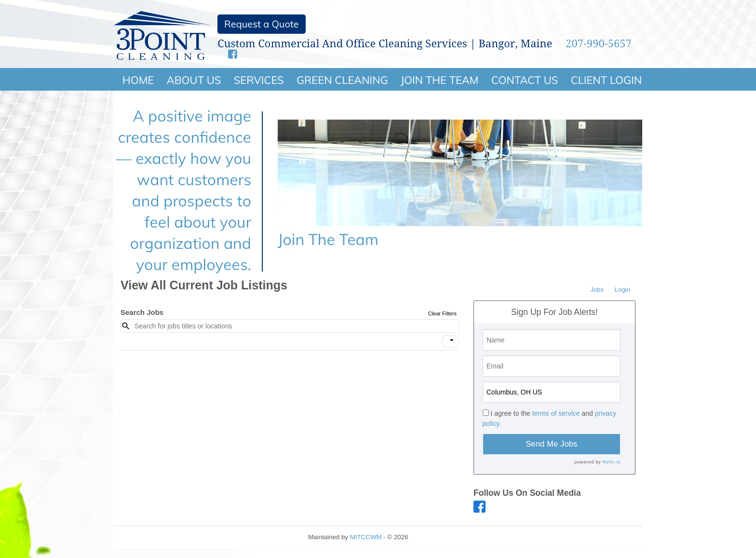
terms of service (556, 413)
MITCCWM (366, 537)
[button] (450, 341)
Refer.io (612, 462)
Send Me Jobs (551, 444)
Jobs (597, 290)
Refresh (437, 537)
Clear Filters (442, 313)
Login (622, 290)
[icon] (452, 340)
